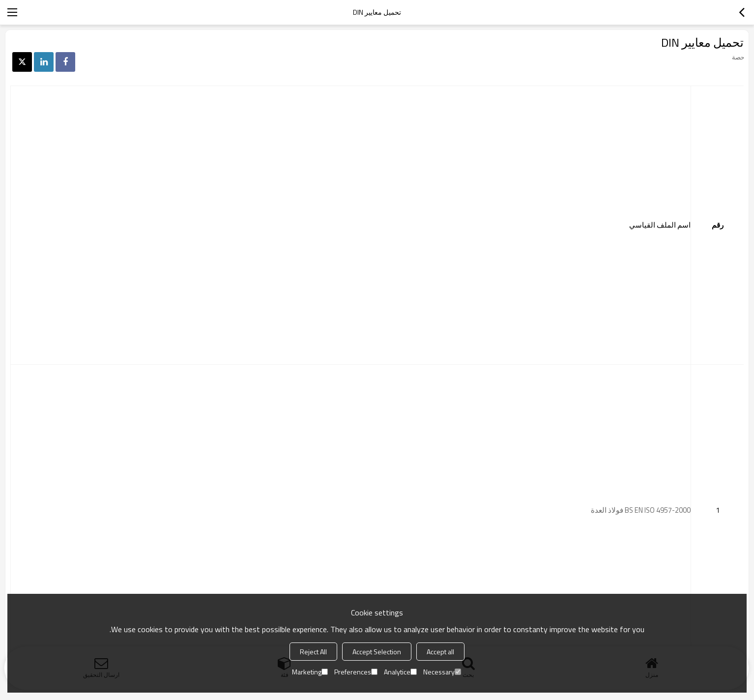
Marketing (310, 672)
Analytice (400, 672)
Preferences (356, 672)
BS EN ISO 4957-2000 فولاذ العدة (640, 510)
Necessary (442, 672)
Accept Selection (377, 652)
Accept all (440, 652)
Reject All (313, 652)
